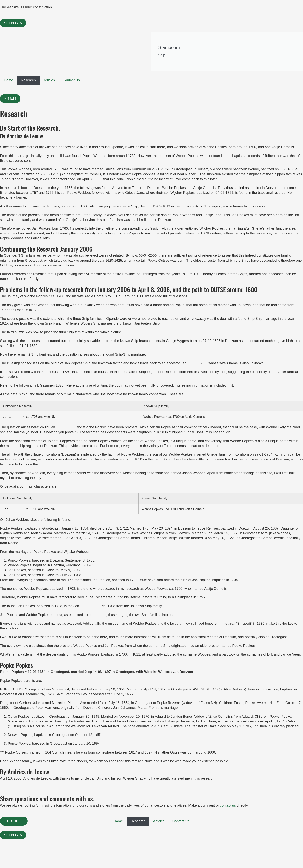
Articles (49, 80)
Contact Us (71, 80)
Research (28, 80)
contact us (228, 805)
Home (9, 80)
